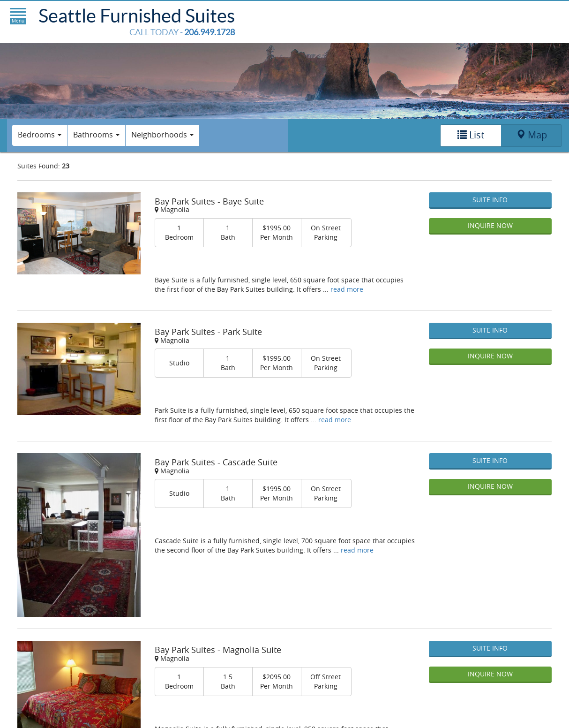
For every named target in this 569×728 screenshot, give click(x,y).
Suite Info (490, 200)
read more (347, 289)
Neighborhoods (162, 135)
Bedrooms (40, 135)
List (471, 135)
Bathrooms (96, 135)
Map (532, 135)
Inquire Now (490, 225)
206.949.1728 (210, 32)
